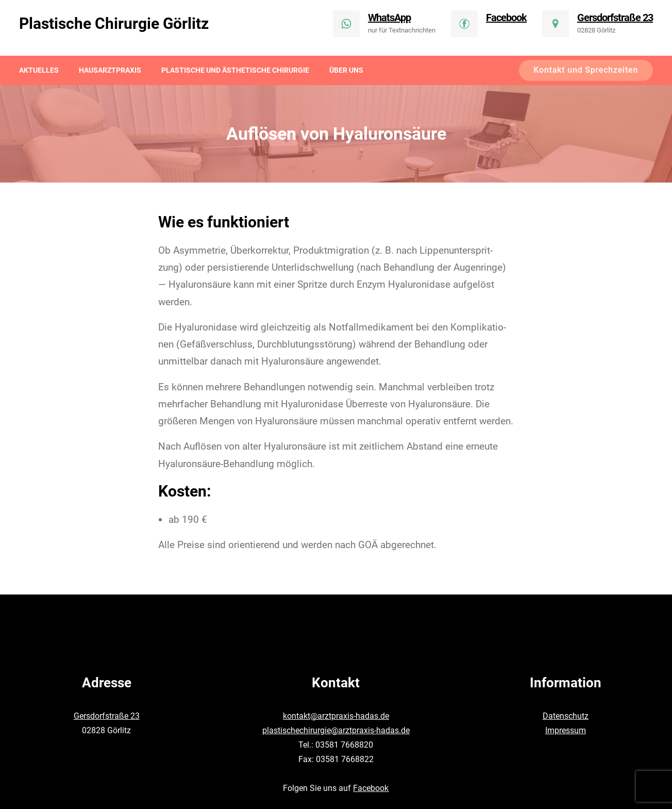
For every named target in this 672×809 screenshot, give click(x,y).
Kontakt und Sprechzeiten (586, 70)
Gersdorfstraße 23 (107, 716)
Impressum (566, 730)
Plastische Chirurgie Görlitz (114, 23)
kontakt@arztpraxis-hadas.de (336, 716)
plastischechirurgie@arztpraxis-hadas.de (336, 730)
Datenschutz (566, 716)
